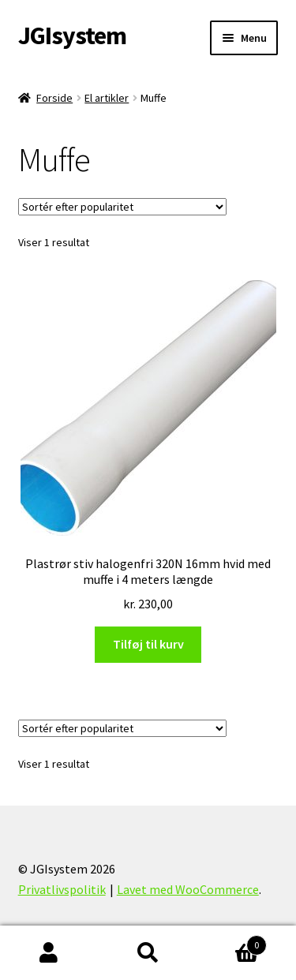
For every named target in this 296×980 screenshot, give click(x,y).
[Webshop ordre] (122, 207)
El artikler (107, 98)
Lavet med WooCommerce (188, 889)
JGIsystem (72, 36)
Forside (54, 98)
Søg (148, 953)
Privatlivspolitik (62, 889)
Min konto (49, 953)
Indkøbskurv (232, 942)
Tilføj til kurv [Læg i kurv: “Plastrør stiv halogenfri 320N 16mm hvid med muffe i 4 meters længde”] (148, 644)
